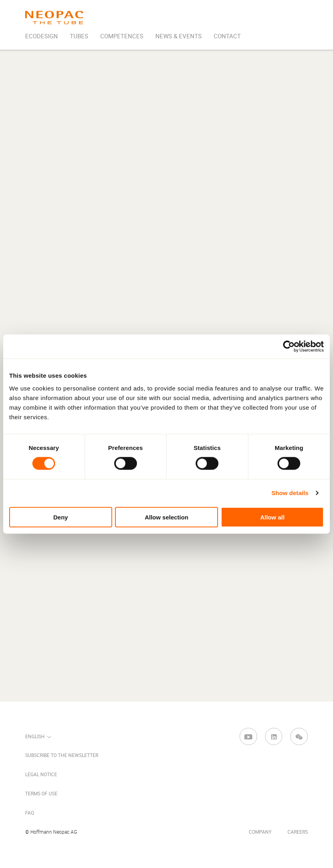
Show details (290, 493)
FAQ (30, 813)
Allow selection (166, 517)
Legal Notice (41, 775)
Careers (298, 832)
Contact (227, 36)
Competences (122, 36)
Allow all (273, 517)
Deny (60, 517)
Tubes (79, 36)
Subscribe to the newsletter (62, 755)
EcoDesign (42, 36)
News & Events (178, 36)
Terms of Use (41, 794)
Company (260, 832)
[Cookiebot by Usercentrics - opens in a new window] (289, 347)
